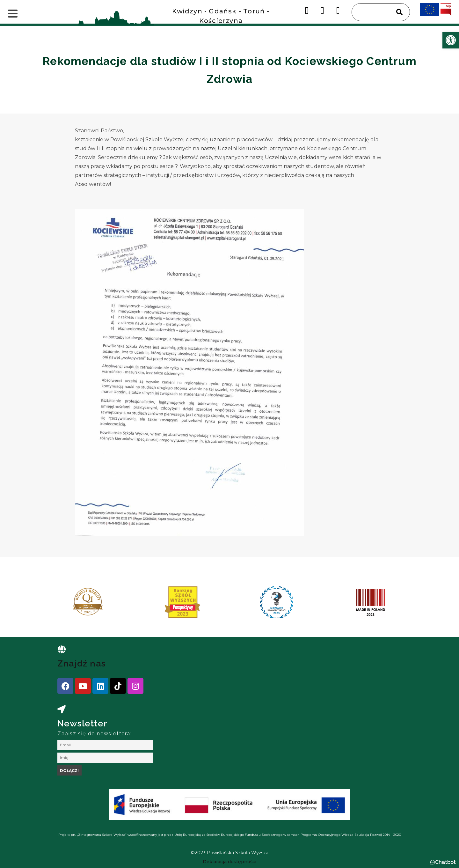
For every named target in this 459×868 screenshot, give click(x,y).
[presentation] (63, 604)
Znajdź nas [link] (82, 663)
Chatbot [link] (445, 862)
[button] (443, 862)
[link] (451, 40)
